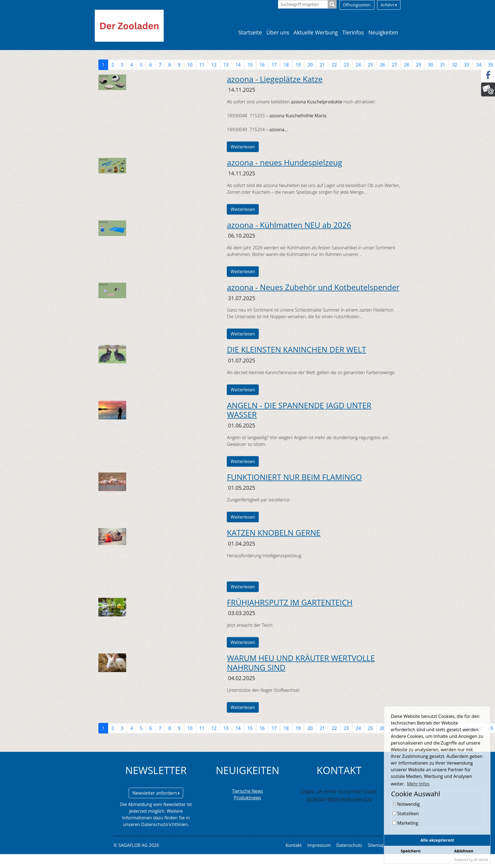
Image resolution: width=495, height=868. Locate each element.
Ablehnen (464, 851)
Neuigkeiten (383, 32)
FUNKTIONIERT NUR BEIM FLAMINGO (294, 477)
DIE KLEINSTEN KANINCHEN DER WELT (296, 349)
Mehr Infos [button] (418, 784)
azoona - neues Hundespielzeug (284, 162)
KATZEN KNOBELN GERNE (274, 533)
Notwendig (406, 804)
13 (226, 65)
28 (406, 65)
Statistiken (406, 814)
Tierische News (248, 791)
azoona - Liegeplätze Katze (275, 79)
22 (334, 65)
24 (358, 65)
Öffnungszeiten (357, 5)
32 (454, 65)
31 (442, 65)
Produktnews (247, 798)
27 (394, 65)
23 (346, 65)
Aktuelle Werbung (316, 32)
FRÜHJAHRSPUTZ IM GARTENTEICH (290, 602)
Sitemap (376, 845)
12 (214, 65)
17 (274, 65)
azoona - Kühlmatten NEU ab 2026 (289, 225)
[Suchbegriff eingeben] (303, 4)
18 (286, 65)
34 (479, 65)
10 (190, 65)
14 (238, 65)
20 (310, 65)
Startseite (250, 32)
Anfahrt (389, 5)
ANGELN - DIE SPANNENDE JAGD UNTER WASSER (299, 410)
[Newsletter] (488, 89)
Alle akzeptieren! (437, 840)
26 (382, 65)
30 (431, 65)
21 (322, 65)
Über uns (278, 32)
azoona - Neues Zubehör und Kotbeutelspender (313, 287)
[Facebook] (488, 75)
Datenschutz (349, 845)
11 (202, 65)
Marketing (405, 823)
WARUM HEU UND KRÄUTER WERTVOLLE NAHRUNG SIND (301, 663)
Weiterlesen (243, 147)
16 (262, 65)
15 (250, 65)
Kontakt (294, 845)
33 (467, 65)
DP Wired (481, 860)
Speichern (411, 851)
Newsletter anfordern (156, 793)
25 (370, 65)
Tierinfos (353, 32)
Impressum (319, 845)
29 (419, 65)
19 (298, 65)
